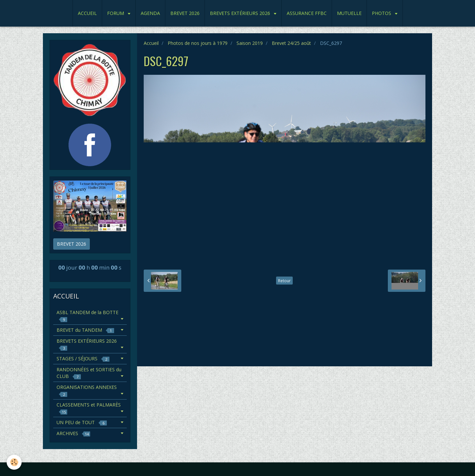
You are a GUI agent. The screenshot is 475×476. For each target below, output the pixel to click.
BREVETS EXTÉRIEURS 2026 (241, 13)
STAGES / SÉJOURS (83, 358)
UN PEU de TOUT (82, 422)
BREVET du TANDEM (85, 330)
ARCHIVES (73, 433)
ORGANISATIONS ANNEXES (87, 390)
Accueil (151, 43)
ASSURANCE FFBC (307, 13)
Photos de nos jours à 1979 (198, 43)
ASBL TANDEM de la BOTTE (87, 316)
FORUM (116, 13)
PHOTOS (382, 13)
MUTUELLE (349, 13)
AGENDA (150, 13)
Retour (284, 281)
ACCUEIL (87, 13)
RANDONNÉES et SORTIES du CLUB (89, 373)
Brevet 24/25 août (291, 43)
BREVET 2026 (185, 13)
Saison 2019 (250, 43)
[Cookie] (14, 462)
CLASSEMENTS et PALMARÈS (89, 408)
